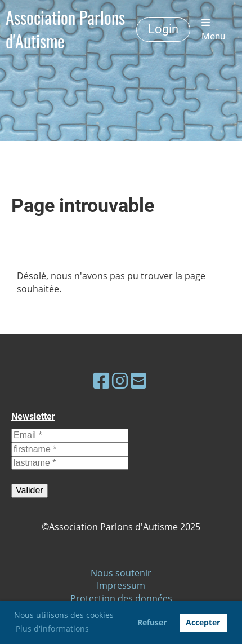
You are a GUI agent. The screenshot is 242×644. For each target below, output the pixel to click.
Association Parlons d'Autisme (65, 29)
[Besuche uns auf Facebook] (101, 380)
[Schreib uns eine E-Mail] (138, 380)
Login (163, 29)
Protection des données (121, 598)
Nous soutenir (121, 573)
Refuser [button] (152, 622)
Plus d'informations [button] (52, 628)
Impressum (121, 585)
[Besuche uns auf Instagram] (120, 380)
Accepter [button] (203, 622)
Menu (213, 30)
